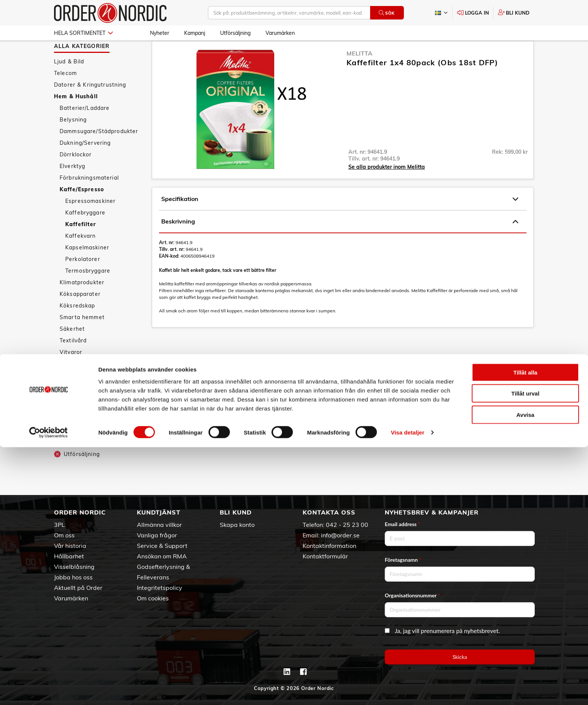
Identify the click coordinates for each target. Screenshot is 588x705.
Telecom (65, 95)
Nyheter (160, 33)
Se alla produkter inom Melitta (387, 189)
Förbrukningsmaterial (89, 199)
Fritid (61, 439)
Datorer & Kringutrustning (90, 106)
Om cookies (153, 598)
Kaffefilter (81, 246)
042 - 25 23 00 (347, 525)
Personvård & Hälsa (82, 416)
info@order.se (340, 535)
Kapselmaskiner (87, 269)
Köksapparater (80, 316)
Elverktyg (72, 188)
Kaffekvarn (80, 258)
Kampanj (195, 33)
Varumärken (280, 33)
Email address (402, 524)
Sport (62, 428)
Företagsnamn (403, 560)
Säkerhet (72, 351)
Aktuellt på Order (78, 588)
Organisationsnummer (412, 595)
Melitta (359, 75)
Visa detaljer (407, 690)
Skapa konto (237, 525)
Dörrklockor (76, 176)
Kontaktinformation (329, 546)
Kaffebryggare (85, 234)
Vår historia (70, 546)
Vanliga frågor (157, 535)
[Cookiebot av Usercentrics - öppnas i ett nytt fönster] (49, 690)
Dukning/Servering (85, 165)
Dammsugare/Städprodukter (99, 153)
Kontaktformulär (325, 556)
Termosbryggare (88, 292)
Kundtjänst (159, 512)
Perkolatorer (83, 281)
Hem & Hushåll (76, 118)
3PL (59, 525)
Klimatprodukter (82, 304)
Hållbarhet (69, 556)
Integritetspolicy (160, 588)
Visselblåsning (74, 567)
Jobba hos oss (73, 577)
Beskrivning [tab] (340, 243)
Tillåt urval (526, 651)
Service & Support (162, 546)
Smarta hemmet (82, 339)
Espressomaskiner (90, 223)
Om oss (64, 535)
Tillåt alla (525, 630)
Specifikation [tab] (340, 221)
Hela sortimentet (83, 33)
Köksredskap (77, 327)
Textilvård (73, 362)
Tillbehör (72, 397)
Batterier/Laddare (85, 130)
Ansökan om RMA (162, 556)
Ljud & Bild (69, 83)
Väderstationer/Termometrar (100, 385)
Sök (387, 13)
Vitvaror (71, 374)
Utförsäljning (235, 33)
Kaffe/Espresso (82, 211)
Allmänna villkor (159, 525)
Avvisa (525, 672)
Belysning (73, 141)
